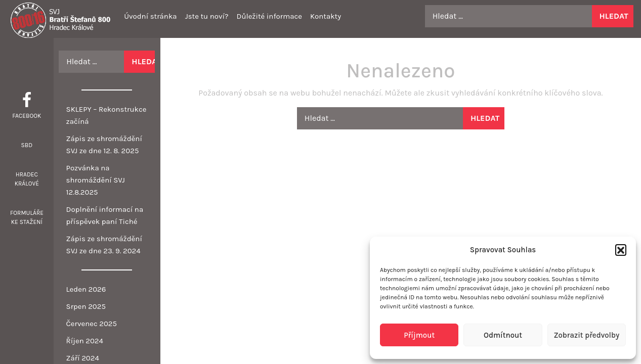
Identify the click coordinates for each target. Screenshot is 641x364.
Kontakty (326, 16)
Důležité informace (269, 16)
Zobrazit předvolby (586, 335)
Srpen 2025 (86, 306)
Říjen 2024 (85, 341)
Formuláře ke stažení (27, 217)
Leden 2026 (86, 289)
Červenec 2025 (92, 324)
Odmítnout (503, 335)
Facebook (27, 116)
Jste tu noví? (207, 16)
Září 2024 (83, 358)
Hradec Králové (27, 179)
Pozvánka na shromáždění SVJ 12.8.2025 (96, 180)
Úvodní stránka (150, 16)
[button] (621, 250)
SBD (27, 145)
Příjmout (419, 335)
